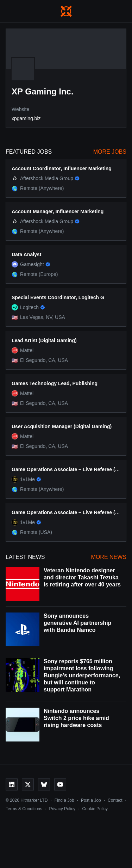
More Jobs (110, 152)
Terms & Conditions (24, 809)
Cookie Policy (95, 809)
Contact (115, 800)
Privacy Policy (62, 809)
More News (109, 557)
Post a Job (91, 800)
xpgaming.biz (26, 118)
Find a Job (64, 800)
